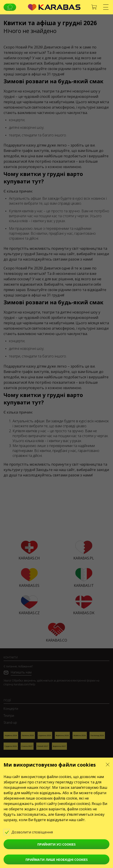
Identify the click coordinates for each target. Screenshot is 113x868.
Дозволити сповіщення (31, 832)
